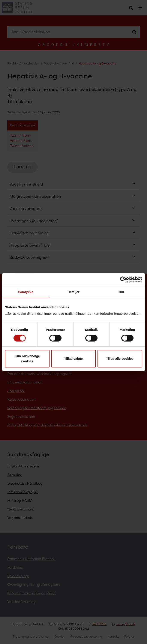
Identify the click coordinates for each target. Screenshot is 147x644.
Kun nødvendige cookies (27, 359)
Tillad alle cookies (120, 359)
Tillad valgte (73, 359)
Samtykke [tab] (26, 292)
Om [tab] (121, 292)
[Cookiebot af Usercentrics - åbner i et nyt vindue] (123, 280)
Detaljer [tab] (73, 292)
